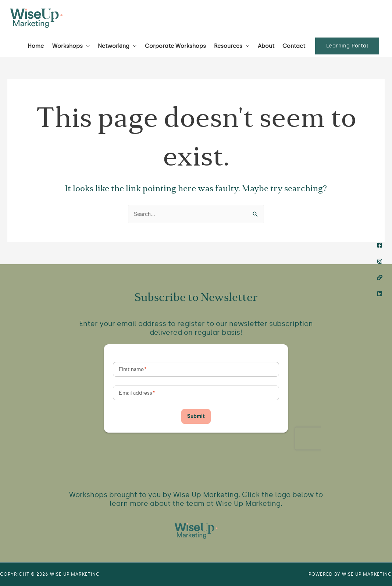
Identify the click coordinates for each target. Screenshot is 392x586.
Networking (114, 46)
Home (36, 46)
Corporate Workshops (175, 46)
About (266, 46)
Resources (228, 46)
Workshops (67, 46)
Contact (294, 46)
